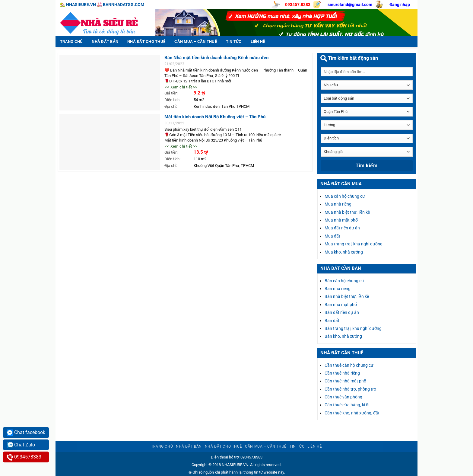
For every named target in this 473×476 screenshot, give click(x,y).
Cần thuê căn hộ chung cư (349, 365)
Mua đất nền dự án (342, 228)
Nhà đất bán (105, 42)
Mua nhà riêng (338, 204)
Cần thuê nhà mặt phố (345, 381)
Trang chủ (71, 42)
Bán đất (332, 321)
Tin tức (234, 42)
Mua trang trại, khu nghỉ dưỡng (354, 244)
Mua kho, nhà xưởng (344, 252)
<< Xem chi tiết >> (181, 87)
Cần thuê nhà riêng (342, 373)
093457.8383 (298, 5)
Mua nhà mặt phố (341, 220)
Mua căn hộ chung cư (345, 196)
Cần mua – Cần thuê (196, 42)
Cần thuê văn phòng (343, 397)
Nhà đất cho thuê (146, 42)
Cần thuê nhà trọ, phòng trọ (350, 389)
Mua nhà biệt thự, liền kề (347, 212)
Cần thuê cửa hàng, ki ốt (347, 405)
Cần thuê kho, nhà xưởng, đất (352, 413)
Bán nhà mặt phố (341, 305)
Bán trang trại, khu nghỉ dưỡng (353, 328)
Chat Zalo (21, 445)
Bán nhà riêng (338, 289)
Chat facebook (26, 433)
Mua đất (332, 236)
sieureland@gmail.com (350, 5)
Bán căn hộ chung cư (344, 281)
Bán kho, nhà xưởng (343, 336)
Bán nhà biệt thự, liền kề (347, 296)
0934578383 (24, 457)
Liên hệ (258, 42)
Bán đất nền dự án (342, 312)
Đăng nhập (400, 5)
